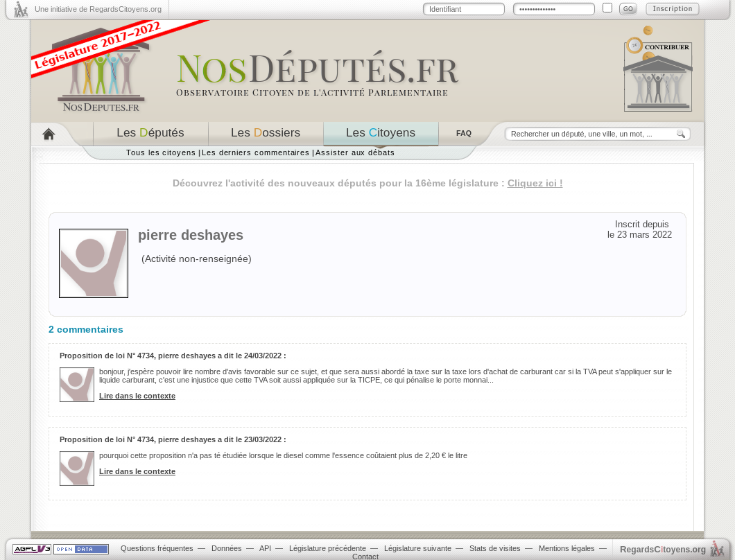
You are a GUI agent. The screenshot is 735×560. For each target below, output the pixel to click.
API (265, 548)
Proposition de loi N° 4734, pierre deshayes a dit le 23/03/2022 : (173, 439)
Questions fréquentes (157, 548)
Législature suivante (418, 548)
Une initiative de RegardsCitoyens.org (98, 9)
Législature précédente (328, 548)
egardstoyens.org (663, 549)
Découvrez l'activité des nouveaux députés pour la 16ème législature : (368, 183)
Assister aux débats (355, 152)
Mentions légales (567, 548)
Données (227, 548)
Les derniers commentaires (256, 152)
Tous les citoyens (161, 152)
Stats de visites (495, 548)
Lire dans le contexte (137, 396)
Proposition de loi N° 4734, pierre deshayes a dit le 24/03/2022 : (173, 356)
